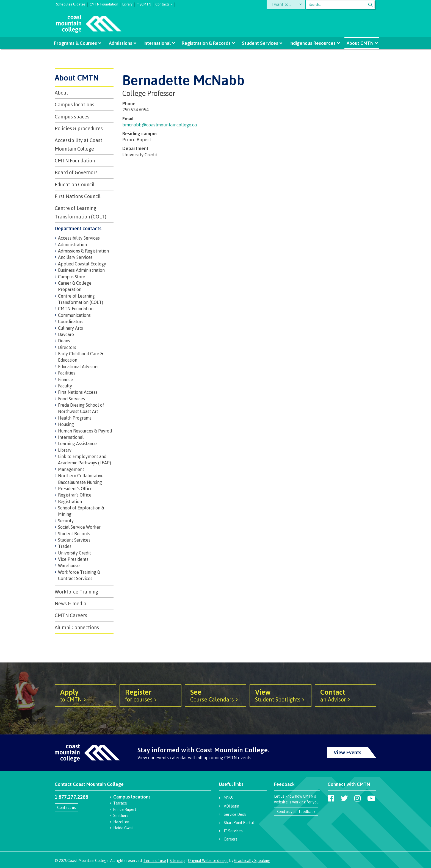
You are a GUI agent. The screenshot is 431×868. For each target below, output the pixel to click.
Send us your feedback (296, 812)
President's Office (75, 489)
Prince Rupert (125, 809)
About (61, 93)
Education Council (75, 184)
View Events (348, 752)
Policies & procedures (79, 128)
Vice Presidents (73, 559)
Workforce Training (76, 592)
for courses (150, 695)
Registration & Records (206, 43)
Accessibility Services (79, 238)
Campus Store (72, 277)
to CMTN (85, 695)
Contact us (67, 807)
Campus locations (74, 104)
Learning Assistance (77, 443)
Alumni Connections (77, 627)
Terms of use (155, 860)
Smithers (121, 815)
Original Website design (208, 860)
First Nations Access (78, 392)
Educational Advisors (78, 367)
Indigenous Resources (310, 43)
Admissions (122, 43)
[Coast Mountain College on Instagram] (357, 798)
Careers (231, 839)
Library (127, 4)
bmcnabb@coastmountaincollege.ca (160, 125)
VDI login (231, 806)
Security (66, 521)
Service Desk (235, 814)
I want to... (283, 5)
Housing (66, 424)
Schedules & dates (71, 4)
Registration (70, 501)
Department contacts (78, 228)
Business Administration (81, 270)
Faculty (65, 386)
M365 (228, 798)
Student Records (74, 534)
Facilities (67, 373)
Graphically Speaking (252, 860)
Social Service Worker (79, 527)
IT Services (233, 831)
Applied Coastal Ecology (82, 264)
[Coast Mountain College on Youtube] (371, 798)
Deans (64, 341)
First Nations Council (78, 196)
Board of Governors (76, 172)
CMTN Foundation (104, 4)
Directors (67, 347)
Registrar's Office (75, 495)
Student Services (259, 43)
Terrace (120, 803)
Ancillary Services (75, 257)
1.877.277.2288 (71, 797)
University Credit (74, 553)
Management (71, 469)
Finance (66, 379)
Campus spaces (72, 117)
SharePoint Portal (239, 823)
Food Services (71, 399)
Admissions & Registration (83, 251)
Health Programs (75, 418)
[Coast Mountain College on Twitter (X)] (344, 798)
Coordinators (71, 321)
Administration (72, 245)
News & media (71, 603)
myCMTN (144, 4)
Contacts (162, 4)
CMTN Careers (71, 615)
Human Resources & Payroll (85, 431)
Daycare (66, 334)
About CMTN (357, 43)
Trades (65, 546)
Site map (177, 860)
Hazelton (121, 822)
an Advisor (346, 695)
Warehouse (69, 565)
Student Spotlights (280, 695)
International (158, 43)
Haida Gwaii (123, 828)
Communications (74, 315)
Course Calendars (215, 695)
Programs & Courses (78, 43)
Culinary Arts (71, 328)
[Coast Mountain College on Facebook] (331, 798)
